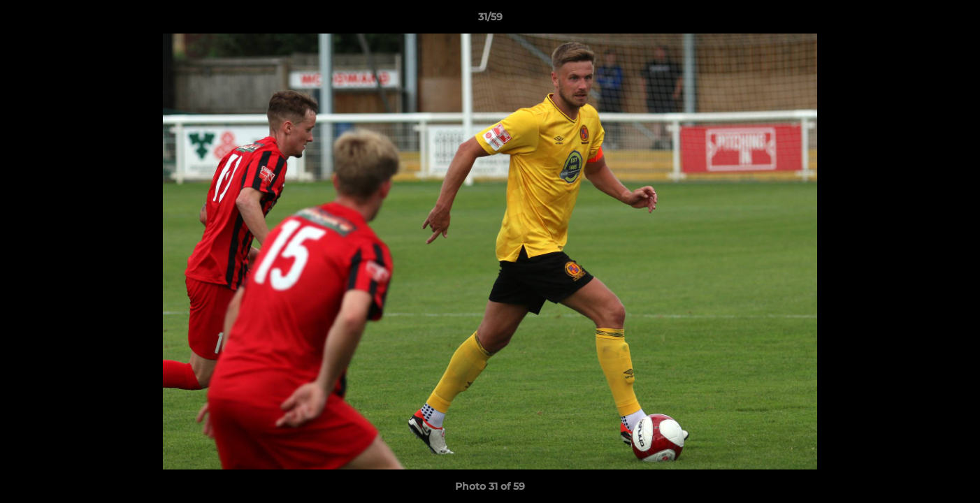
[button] (955, 20)
